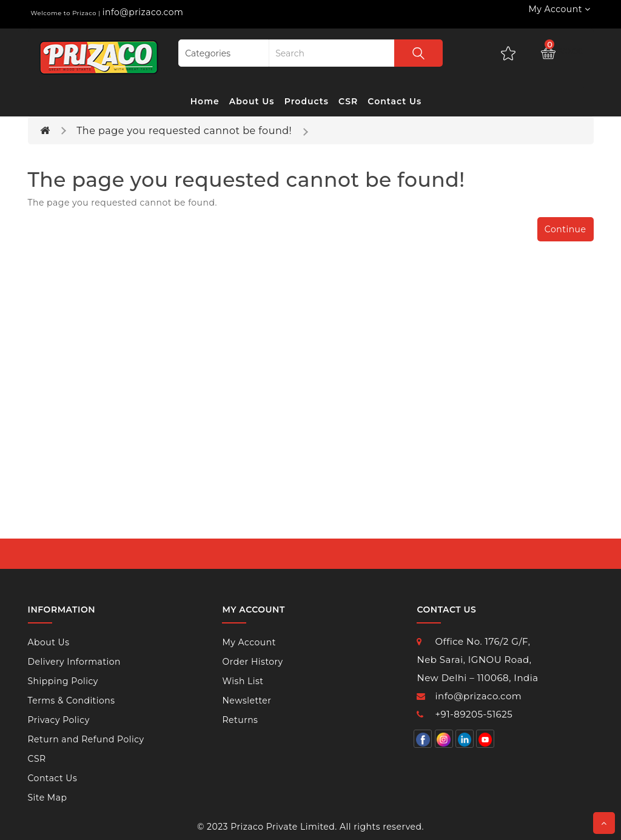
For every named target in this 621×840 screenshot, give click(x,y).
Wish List (243, 681)
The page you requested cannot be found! (184, 131)
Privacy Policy (59, 720)
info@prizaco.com (143, 12)
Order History (252, 662)
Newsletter (247, 701)
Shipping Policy (63, 681)
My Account (249, 642)
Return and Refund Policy (86, 739)
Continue (566, 229)
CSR (348, 101)
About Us (252, 101)
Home (205, 101)
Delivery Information (75, 662)
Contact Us (394, 101)
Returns (240, 720)
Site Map (48, 798)
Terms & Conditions (72, 701)
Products (307, 101)
